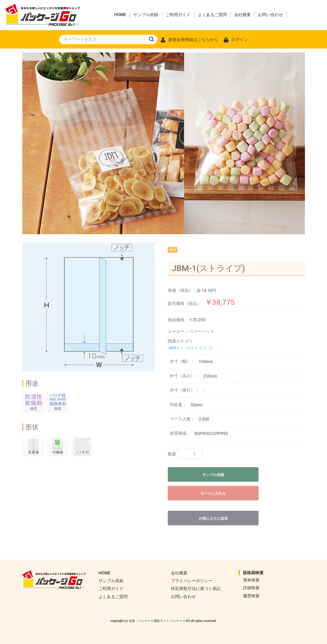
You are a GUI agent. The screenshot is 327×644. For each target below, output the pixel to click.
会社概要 (242, 15)
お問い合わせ (270, 15)
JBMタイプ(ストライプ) (190, 348)
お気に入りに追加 (213, 518)
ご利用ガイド (178, 15)
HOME (120, 15)
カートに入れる (213, 493)
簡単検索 (251, 580)
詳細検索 (251, 588)
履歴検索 (251, 596)
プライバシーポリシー (192, 581)
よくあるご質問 (212, 15)
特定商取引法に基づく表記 (196, 589)
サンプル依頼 (146, 15)
